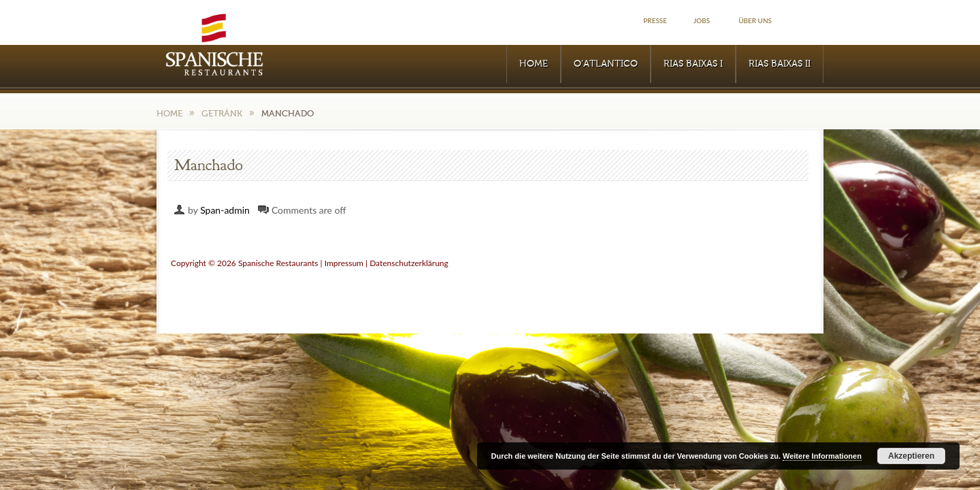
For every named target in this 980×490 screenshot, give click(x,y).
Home (534, 64)
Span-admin (225, 210)
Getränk (222, 113)
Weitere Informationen (822, 456)
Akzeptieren (911, 456)
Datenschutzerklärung (409, 263)
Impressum (344, 263)
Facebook (808, 21)
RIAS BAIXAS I (693, 64)
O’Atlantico (606, 64)
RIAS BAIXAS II (780, 64)
